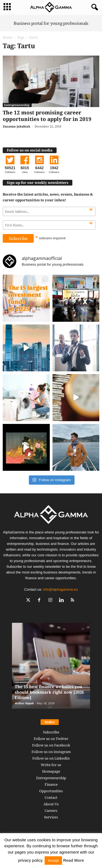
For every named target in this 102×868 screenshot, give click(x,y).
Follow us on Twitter (51, 739)
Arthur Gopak (24, 703)
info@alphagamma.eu (60, 589)
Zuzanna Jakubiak (16, 126)
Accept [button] (53, 861)
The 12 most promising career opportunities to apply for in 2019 (47, 116)
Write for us (51, 765)
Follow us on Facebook (51, 745)
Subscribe (51, 732)
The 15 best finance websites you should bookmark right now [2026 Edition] (49, 692)
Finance (51, 784)
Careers (51, 811)
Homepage (51, 771)
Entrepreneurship (17, 105)
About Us (51, 804)
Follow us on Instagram (51, 752)
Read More (74, 860)
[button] (94, 7)
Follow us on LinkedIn (51, 758)
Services (51, 817)
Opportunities (51, 791)
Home (7, 37)
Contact (51, 797)
